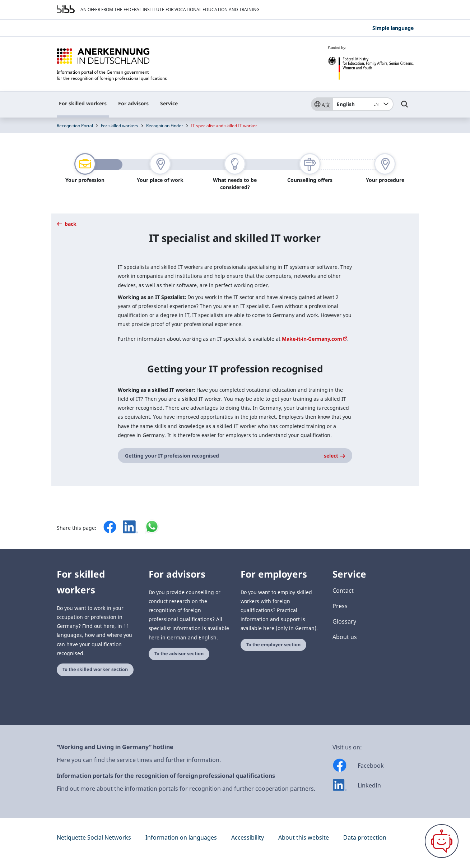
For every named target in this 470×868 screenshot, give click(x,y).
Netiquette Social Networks (94, 837)
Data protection (365, 837)
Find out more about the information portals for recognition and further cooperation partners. (186, 789)
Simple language (393, 28)
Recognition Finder (165, 126)
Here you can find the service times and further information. (139, 760)
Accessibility (248, 837)
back (67, 224)
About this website (304, 837)
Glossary (344, 621)
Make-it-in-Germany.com (312, 339)
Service (169, 103)
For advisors (133, 103)
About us (345, 637)
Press (340, 606)
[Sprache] (322, 104)
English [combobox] (359, 104)
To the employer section (273, 645)
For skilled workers (83, 103)
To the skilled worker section (95, 669)
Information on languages (181, 837)
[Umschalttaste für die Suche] (405, 107)
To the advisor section (179, 654)
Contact (343, 591)
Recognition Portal (75, 126)
